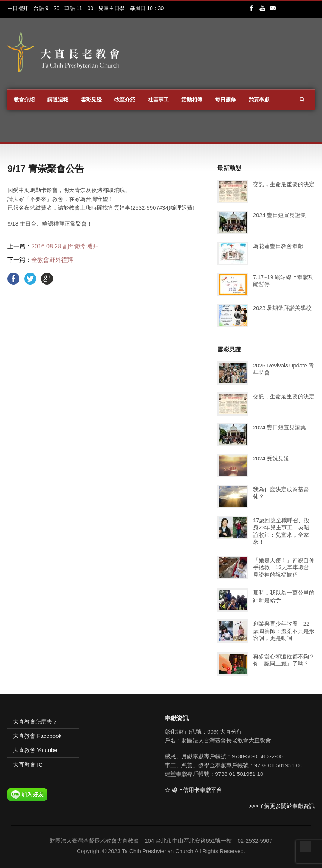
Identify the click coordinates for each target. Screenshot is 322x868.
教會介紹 (24, 100)
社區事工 (158, 100)
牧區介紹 (125, 100)
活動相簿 (192, 100)
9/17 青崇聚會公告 (46, 169)
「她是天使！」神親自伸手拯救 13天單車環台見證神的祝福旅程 (284, 567)
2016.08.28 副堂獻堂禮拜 (65, 246)
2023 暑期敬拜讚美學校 (282, 308)
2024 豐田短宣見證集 (280, 215)
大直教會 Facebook (37, 736)
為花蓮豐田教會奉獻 (278, 246)
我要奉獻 (259, 100)
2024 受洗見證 (271, 458)
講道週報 (58, 100)
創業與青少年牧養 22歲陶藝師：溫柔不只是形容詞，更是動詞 (284, 631)
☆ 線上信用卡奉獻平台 (193, 790)
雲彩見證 (91, 100)
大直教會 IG (28, 764)
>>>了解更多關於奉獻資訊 (282, 806)
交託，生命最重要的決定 (284, 184)
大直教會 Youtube (35, 750)
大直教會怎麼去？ (35, 722)
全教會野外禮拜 (52, 260)
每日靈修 (225, 100)
